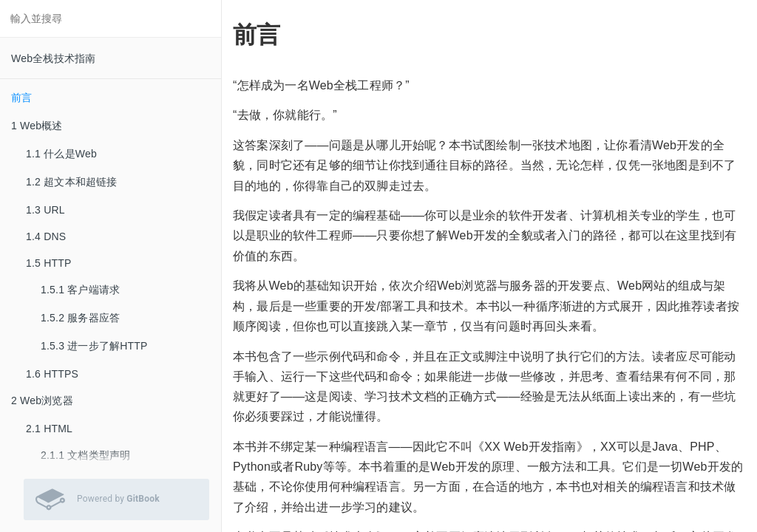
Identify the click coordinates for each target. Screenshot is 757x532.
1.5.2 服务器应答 (80, 318)
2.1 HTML (49, 429)
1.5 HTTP (49, 263)
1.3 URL (45, 210)
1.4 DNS (46, 236)
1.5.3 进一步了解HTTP (94, 346)
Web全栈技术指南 (53, 58)
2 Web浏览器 (42, 400)
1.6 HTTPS (52, 374)
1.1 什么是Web (61, 154)
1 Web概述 (37, 126)
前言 (21, 98)
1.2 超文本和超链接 (72, 182)
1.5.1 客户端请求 (80, 290)
